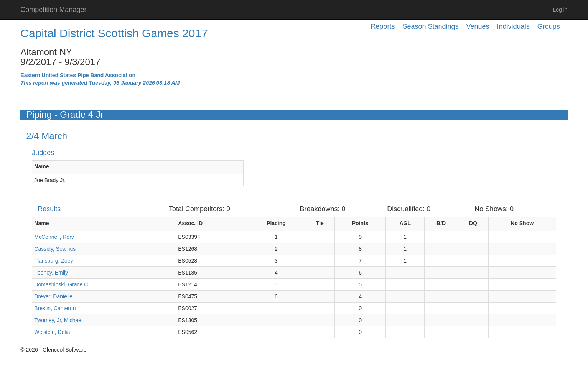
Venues (478, 26)
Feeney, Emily (51, 273)
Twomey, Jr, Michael (58, 320)
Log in (560, 10)
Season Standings (430, 26)
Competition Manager (53, 10)
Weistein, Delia (52, 332)
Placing (276, 223)
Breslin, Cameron (55, 308)
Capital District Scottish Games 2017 (114, 33)
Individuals (513, 26)
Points (360, 223)
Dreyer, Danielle (53, 296)
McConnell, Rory (54, 237)
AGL (405, 223)
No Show (522, 223)
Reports (383, 26)
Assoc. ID (190, 223)
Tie (320, 223)
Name (41, 166)
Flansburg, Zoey (54, 261)
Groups (549, 26)
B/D (441, 223)
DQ (473, 223)
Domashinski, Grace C (61, 284)
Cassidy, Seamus (55, 249)
